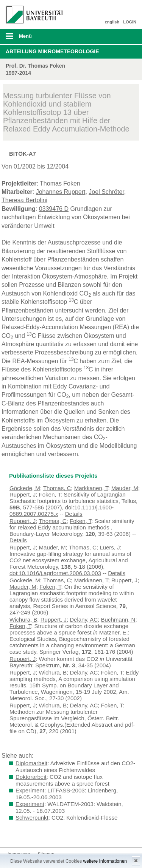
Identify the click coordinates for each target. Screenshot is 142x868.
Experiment (30, 790)
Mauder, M (125, 488)
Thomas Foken (60, 183)
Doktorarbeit (31, 777)
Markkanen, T (91, 488)
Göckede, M (25, 488)
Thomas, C (57, 488)
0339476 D (54, 209)
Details (74, 514)
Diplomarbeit (31, 763)
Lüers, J (110, 547)
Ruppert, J (23, 494)
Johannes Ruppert (61, 192)
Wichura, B (23, 620)
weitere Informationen (105, 861)
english (112, 22)
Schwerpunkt (32, 818)
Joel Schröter (106, 192)
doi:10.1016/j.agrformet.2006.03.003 (55, 573)
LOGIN (130, 22)
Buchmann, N (118, 620)
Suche (124, 37)
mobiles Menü (31, 39)
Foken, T (50, 494)
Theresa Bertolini (24, 200)
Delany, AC (84, 620)
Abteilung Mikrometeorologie (52, 51)
